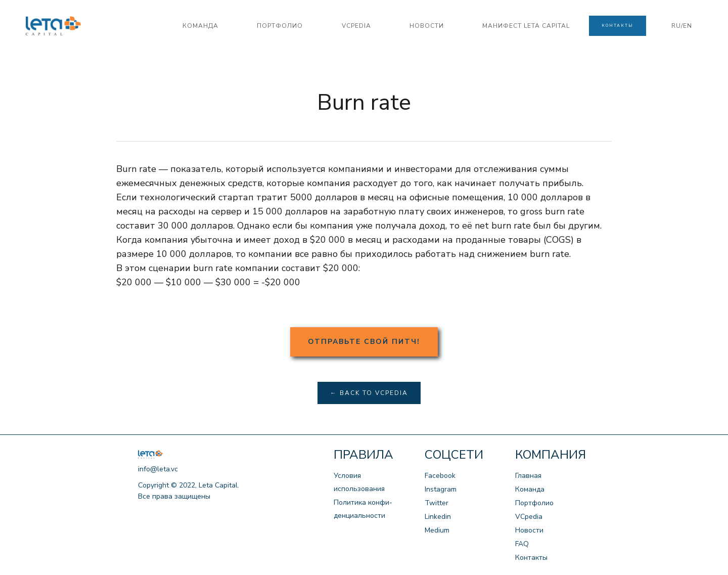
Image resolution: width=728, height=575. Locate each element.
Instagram (441, 489)
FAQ (522, 544)
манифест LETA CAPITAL (526, 26)
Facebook (440, 476)
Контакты (531, 558)
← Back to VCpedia (369, 393)
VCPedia (356, 26)
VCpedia (529, 517)
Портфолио (534, 503)
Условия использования (359, 482)
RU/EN (682, 26)
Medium (437, 530)
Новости (529, 530)
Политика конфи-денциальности (363, 509)
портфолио (280, 26)
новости (427, 26)
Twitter (437, 503)
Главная (528, 476)
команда (200, 26)
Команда (530, 489)
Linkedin (438, 517)
